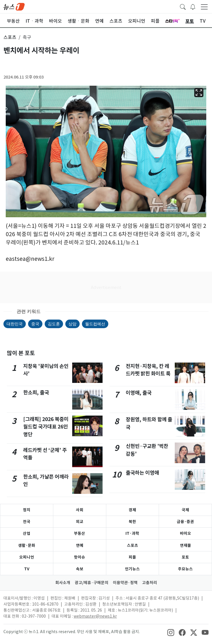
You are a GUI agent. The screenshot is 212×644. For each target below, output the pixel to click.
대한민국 (15, 324)
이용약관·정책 (125, 583)
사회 (80, 510)
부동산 (79, 533)
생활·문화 (27, 545)
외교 (80, 522)
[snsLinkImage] (171, 632)
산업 (27, 533)
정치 (27, 510)
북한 (132, 522)
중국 (35, 324)
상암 (72, 324)
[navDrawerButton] (204, 7)
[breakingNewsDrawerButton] (193, 6)
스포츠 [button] (10, 37)
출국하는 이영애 (142, 473)
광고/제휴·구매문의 (92, 583)
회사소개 (63, 583)
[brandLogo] (14, 6)
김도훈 (54, 324)
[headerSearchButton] (183, 6)
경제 (132, 510)
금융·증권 (185, 522)
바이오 (185, 533)
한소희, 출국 (36, 393)
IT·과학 (132, 533)
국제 (185, 510)
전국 (27, 522)
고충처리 (150, 583)
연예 (80, 545)
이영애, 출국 (139, 393)
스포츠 (132, 545)
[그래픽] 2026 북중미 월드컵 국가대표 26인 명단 (46, 427)
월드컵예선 (95, 324)
